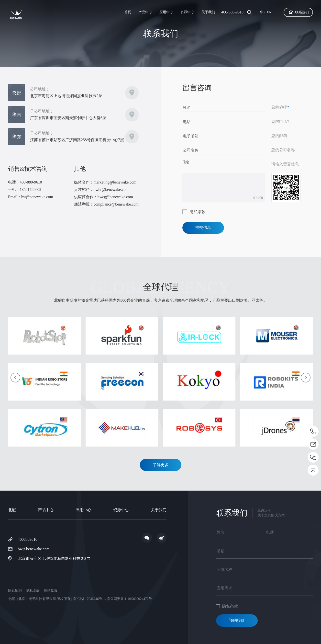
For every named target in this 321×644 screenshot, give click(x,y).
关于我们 (208, 12)
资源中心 (187, 12)
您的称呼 (280, 107)
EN (269, 12)
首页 (128, 12)
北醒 (12, 510)
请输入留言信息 (285, 164)
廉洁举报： (84, 204)
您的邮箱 (279, 136)
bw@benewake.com (37, 197)
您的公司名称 (283, 150)
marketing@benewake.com (115, 182)
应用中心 (166, 12)
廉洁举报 (51, 591)
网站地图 (15, 591)
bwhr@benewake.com (111, 190)
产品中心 (145, 12)
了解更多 (161, 465)
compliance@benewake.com (116, 204)
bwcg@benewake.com (115, 197)
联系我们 (302, 12)
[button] (15, 378)
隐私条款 (198, 212)
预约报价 (237, 620)
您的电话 (280, 121)
